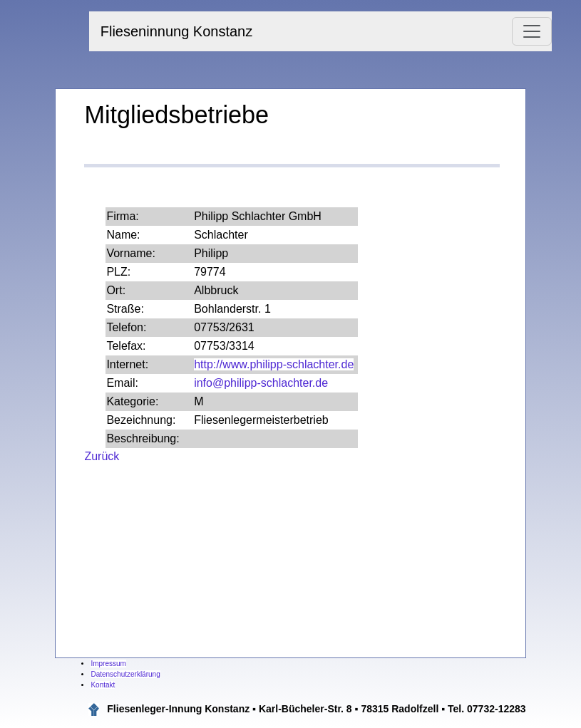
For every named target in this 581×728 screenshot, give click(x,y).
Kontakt (103, 685)
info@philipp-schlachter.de (261, 383)
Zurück (102, 456)
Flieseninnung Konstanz (176, 31)
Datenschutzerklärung (125, 674)
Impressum (108, 664)
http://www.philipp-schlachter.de (274, 364)
